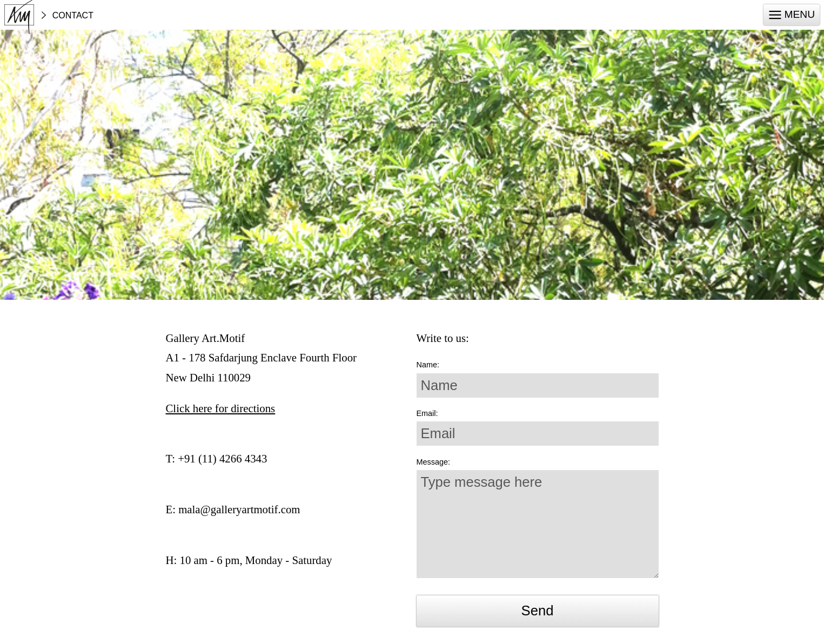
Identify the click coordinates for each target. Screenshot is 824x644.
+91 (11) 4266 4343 (222, 458)
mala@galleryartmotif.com (239, 509)
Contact (73, 16)
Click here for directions (221, 408)
